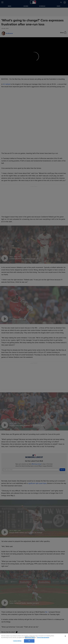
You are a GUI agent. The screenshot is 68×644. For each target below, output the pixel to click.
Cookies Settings (17, 641)
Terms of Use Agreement (43, 638)
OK (29, 641)
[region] (34, 639)
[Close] (65, 636)
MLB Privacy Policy (30, 638)
